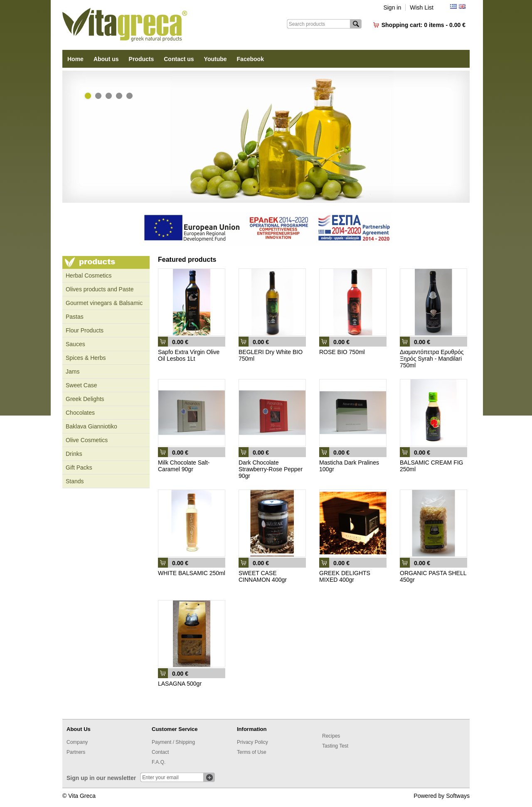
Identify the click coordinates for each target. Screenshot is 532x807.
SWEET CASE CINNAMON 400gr (263, 576)
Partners (76, 752)
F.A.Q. (159, 762)
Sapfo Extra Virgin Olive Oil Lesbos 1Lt (189, 355)
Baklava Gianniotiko (91, 426)
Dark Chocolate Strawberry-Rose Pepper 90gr (271, 469)
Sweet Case (81, 385)
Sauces (75, 344)
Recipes (331, 736)
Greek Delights (85, 399)
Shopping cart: (424, 25)
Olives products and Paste (100, 289)
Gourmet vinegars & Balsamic (104, 303)
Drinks (74, 454)
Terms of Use (252, 752)
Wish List (422, 7)
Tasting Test (335, 746)
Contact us (179, 59)
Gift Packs (79, 467)
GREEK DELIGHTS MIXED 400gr (345, 576)
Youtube (216, 59)
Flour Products (85, 330)
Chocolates (80, 413)
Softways (458, 796)
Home (75, 59)
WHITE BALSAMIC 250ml (192, 573)
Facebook (250, 59)
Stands (75, 481)
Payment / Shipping (173, 742)
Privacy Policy (252, 742)
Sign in (392, 7)
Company (77, 742)
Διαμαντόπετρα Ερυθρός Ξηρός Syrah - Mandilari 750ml (432, 359)
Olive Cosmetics (87, 440)
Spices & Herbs (86, 358)
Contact (160, 752)
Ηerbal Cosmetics (89, 276)
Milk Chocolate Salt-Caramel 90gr (184, 466)
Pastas (75, 317)
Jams (73, 372)
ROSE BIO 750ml (342, 352)
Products (142, 59)
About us (106, 59)
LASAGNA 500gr (180, 684)
